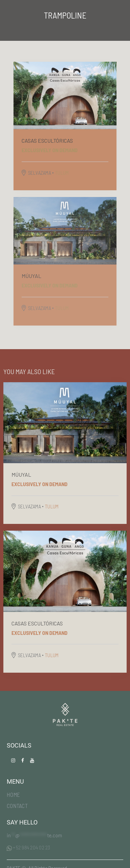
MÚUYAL (31, 276)
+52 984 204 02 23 (29, 847)
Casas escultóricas (47, 141)
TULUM (62, 173)
